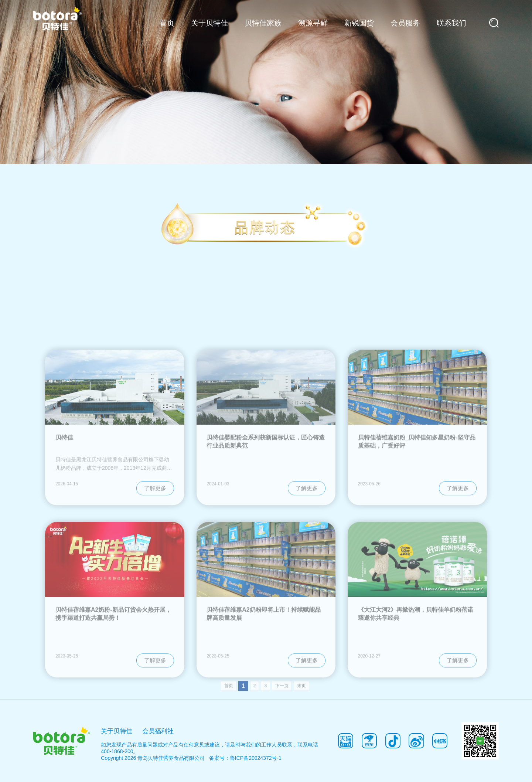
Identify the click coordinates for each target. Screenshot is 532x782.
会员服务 (405, 23)
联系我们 (451, 23)
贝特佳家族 (263, 23)
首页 (167, 23)
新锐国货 (359, 23)
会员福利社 (158, 731)
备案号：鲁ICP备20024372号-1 (245, 758)
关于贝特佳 (209, 23)
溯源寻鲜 (313, 23)
